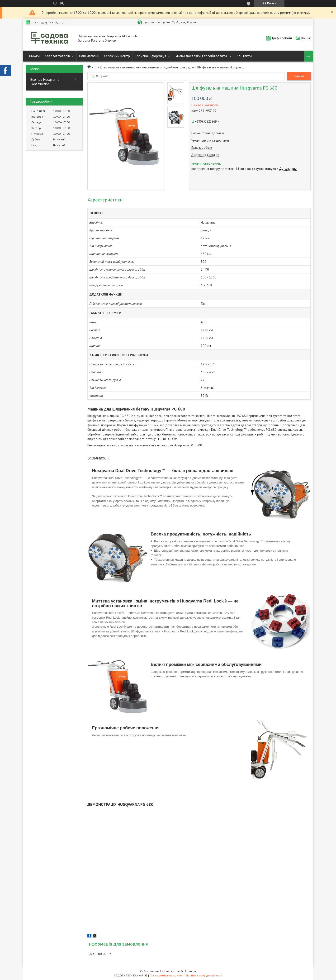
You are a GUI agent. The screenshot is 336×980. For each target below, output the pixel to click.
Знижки (34, 56)
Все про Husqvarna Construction (45, 82)
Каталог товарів (57, 56)
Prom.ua (190, 971)
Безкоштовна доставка (208, 133)
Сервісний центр (117, 56)
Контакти (244, 56)
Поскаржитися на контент (167, 975)
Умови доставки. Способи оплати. (201, 56)
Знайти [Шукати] (299, 76)
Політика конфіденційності (204, 975)
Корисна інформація (151, 56)
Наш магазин (89, 56)
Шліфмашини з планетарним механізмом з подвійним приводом (147, 67)
